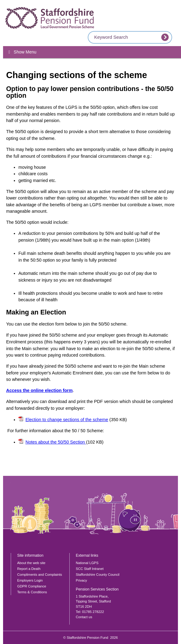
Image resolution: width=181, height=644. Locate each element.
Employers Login (30, 580)
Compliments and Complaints (40, 575)
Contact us (84, 617)
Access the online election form (39, 390)
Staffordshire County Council (98, 575)
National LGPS (87, 563)
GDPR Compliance (32, 586)
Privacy (81, 580)
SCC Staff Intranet (90, 569)
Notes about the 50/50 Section (56, 442)
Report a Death (29, 569)
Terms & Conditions (32, 592)
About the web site (31, 563)
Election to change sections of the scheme (67, 420)
